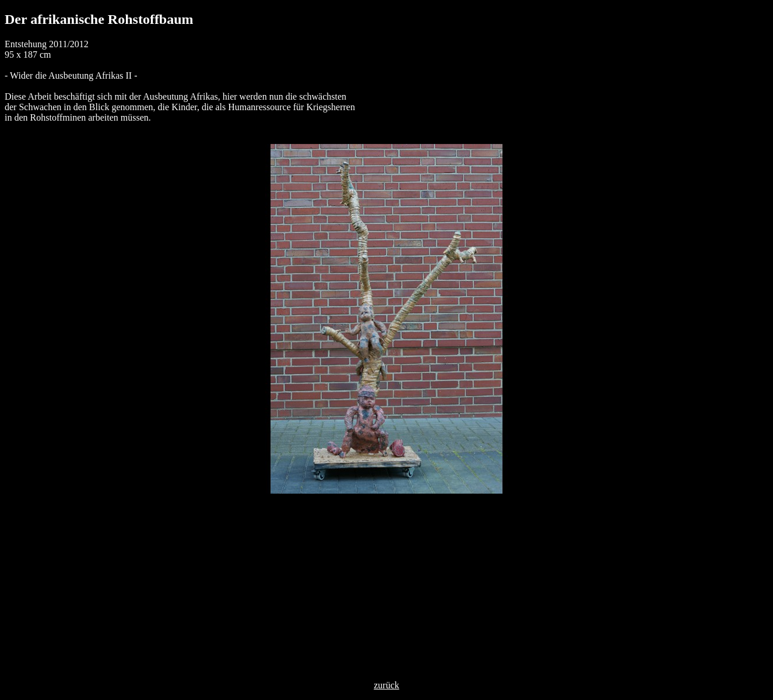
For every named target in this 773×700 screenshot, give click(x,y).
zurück (386, 685)
